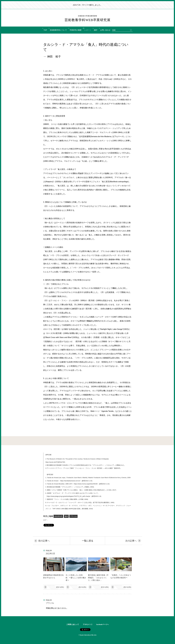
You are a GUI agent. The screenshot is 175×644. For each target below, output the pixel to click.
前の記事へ (46, 541)
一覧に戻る (88, 541)
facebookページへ (103, 624)
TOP (45, 30)
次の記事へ (130, 541)
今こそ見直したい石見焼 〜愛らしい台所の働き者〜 (76, 578)
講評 (96, 30)
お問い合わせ (105, 30)
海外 (66, 516)
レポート (88, 30)
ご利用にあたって (73, 624)
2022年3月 (58, 516)
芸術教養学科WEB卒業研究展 (87, 18)
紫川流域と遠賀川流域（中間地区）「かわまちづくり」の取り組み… (98, 578)
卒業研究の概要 (76, 30)
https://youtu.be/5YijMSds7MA (55, 462)
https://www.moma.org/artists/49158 (86, 484)
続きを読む (60, 587)
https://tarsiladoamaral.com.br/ (70, 481)
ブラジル (73, 516)
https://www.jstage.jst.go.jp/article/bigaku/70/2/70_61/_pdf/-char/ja (68, 496)
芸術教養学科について (58, 30)
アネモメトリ (88, 624)
